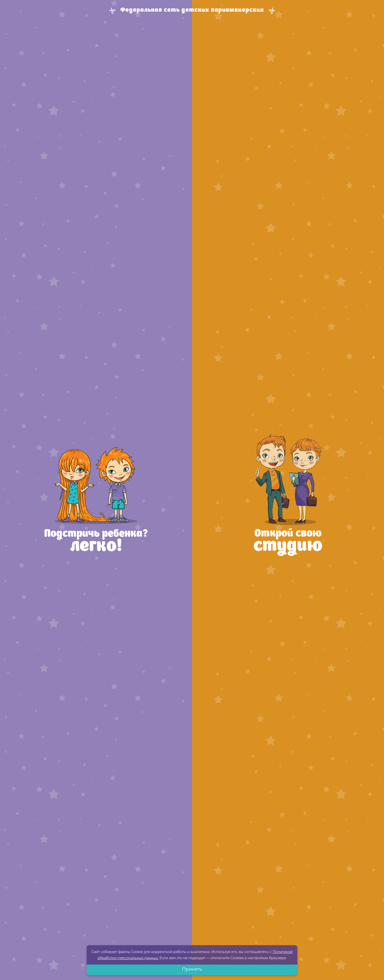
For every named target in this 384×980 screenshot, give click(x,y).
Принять (192, 969)
